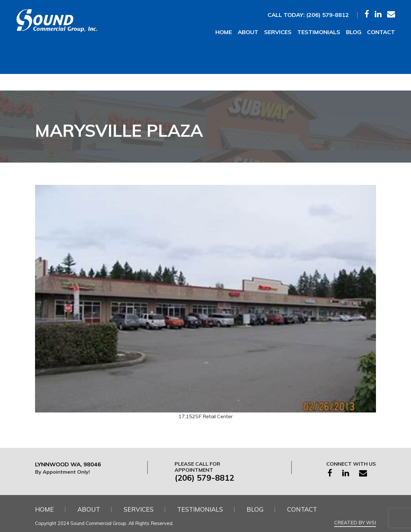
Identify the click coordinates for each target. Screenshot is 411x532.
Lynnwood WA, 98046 (70, 464)
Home (224, 32)
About (248, 32)
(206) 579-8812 (328, 15)
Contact (381, 32)
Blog (354, 32)
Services (278, 32)
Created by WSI (355, 523)
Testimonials (319, 32)
